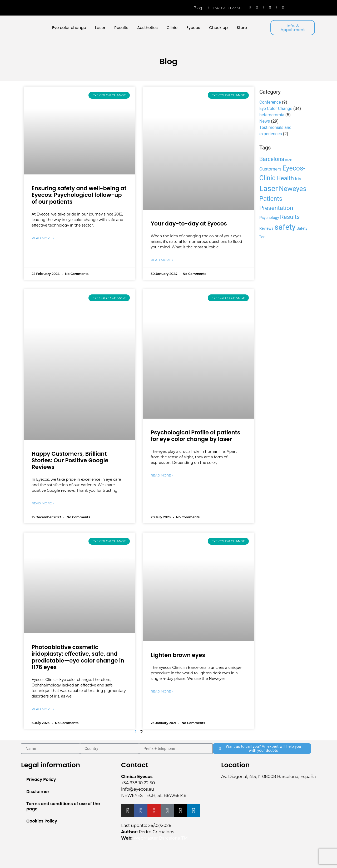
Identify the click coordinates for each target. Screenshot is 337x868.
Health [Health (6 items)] (285, 178)
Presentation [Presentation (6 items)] (276, 208)
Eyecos (193, 27)
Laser (100, 27)
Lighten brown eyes (178, 655)
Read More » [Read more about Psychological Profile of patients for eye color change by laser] (162, 475)
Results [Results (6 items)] (290, 217)
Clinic (172, 27)
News (265, 121)
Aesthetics (147, 27)
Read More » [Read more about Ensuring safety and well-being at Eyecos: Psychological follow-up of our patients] (43, 238)
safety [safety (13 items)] (285, 227)
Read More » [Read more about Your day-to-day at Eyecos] (162, 260)
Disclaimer (38, 792)
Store (242, 27)
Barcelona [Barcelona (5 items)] (272, 159)
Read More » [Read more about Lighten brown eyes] (162, 691)
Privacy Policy (41, 779)
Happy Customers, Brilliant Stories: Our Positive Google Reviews (70, 460)
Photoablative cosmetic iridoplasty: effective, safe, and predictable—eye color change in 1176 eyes (78, 657)
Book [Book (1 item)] (288, 160)
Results (121, 27)
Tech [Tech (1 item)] (262, 237)
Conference (270, 102)
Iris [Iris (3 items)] (298, 179)
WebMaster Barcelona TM (161, 838)
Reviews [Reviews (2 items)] (266, 228)
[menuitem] (301, 8)
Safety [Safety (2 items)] (302, 228)
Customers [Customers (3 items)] (270, 169)
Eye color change (69, 27)
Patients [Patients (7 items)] (271, 199)
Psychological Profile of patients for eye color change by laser (196, 436)
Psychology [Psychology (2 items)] (269, 218)
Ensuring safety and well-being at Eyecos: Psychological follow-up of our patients (79, 195)
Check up (218, 27)
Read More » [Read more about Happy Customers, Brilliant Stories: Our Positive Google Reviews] (43, 503)
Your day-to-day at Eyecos (189, 224)
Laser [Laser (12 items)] (269, 189)
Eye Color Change (276, 109)
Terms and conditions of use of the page (63, 806)
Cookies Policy (42, 821)
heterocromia (272, 115)
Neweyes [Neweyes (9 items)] (293, 189)
